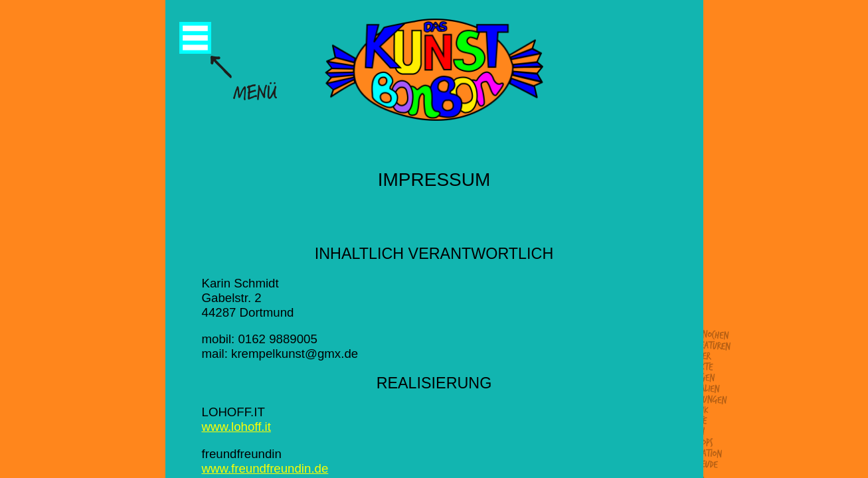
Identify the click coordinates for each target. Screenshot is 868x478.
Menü (195, 38)
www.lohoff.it (236, 427)
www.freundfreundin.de (265, 468)
